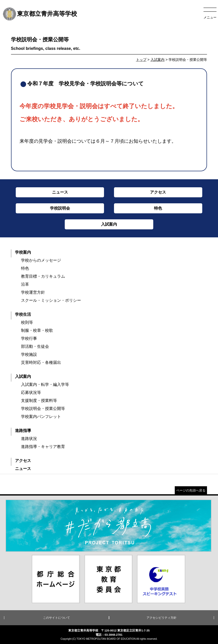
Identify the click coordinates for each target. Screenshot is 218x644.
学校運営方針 (33, 292)
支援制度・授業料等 (39, 400)
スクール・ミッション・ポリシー (51, 300)
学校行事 (29, 338)
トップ (141, 60)
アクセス (23, 461)
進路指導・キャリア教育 (43, 447)
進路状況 (29, 439)
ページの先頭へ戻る (191, 490)
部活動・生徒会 (35, 346)
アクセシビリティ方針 (161, 618)
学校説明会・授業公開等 (43, 409)
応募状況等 (31, 392)
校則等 (27, 322)
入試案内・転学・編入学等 (45, 384)
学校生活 (23, 314)
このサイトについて (56, 618)
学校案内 (23, 252)
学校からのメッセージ (41, 260)
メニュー (210, 17)
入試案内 (157, 60)
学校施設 (29, 354)
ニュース (23, 469)
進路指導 (23, 431)
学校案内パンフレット (41, 417)
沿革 (25, 284)
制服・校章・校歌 (37, 330)
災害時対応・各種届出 (41, 362)
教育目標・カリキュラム (43, 276)
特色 (25, 268)
